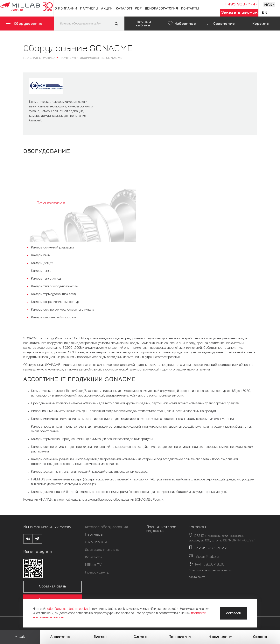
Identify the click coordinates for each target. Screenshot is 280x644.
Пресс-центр (97, 572)
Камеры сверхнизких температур (55, 302)
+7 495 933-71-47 (240, 4)
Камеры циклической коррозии (54, 318)
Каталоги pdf (129, 8)
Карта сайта (197, 577)
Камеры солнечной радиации (52, 248)
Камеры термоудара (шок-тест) (53, 294)
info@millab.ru (206, 556)
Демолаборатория (161, 8)
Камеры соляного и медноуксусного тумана (63, 310)
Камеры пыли (41, 255)
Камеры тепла (41, 271)
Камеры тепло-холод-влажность (54, 287)
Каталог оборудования (106, 527)
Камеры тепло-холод (46, 279)
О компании (66, 8)
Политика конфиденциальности (210, 571)
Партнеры (89, 8)
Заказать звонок (239, 12)
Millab (20, 637)
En (265, 12)
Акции (107, 8)
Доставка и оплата (102, 549)
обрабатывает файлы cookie (68, 609)
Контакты (190, 8)
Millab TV (93, 564)
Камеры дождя (42, 263)
